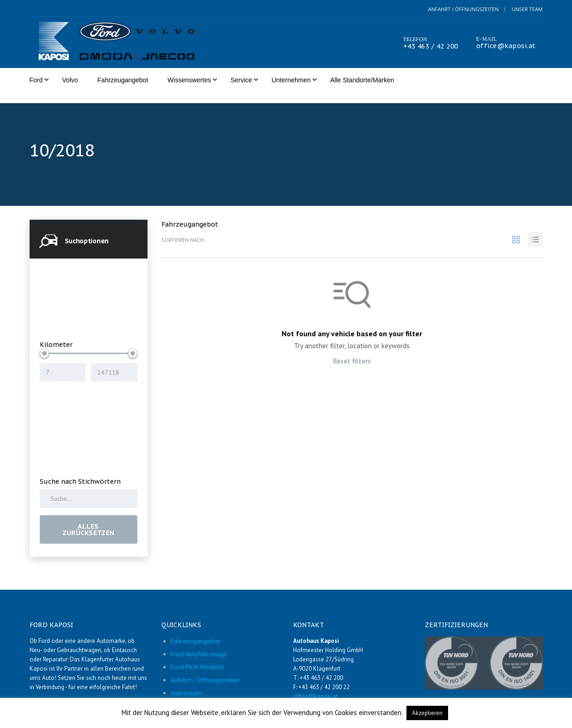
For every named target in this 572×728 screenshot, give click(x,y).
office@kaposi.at (506, 46)
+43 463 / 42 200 (431, 46)
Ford (36, 80)
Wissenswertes (189, 80)
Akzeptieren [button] (427, 713)
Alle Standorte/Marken (362, 80)
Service (241, 80)
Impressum (186, 682)
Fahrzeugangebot (123, 80)
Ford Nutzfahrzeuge (199, 643)
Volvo (70, 80)
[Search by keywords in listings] (89, 488)
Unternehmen (291, 80)
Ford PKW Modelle (197, 656)
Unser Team (527, 9)
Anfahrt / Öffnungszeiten (463, 9)
